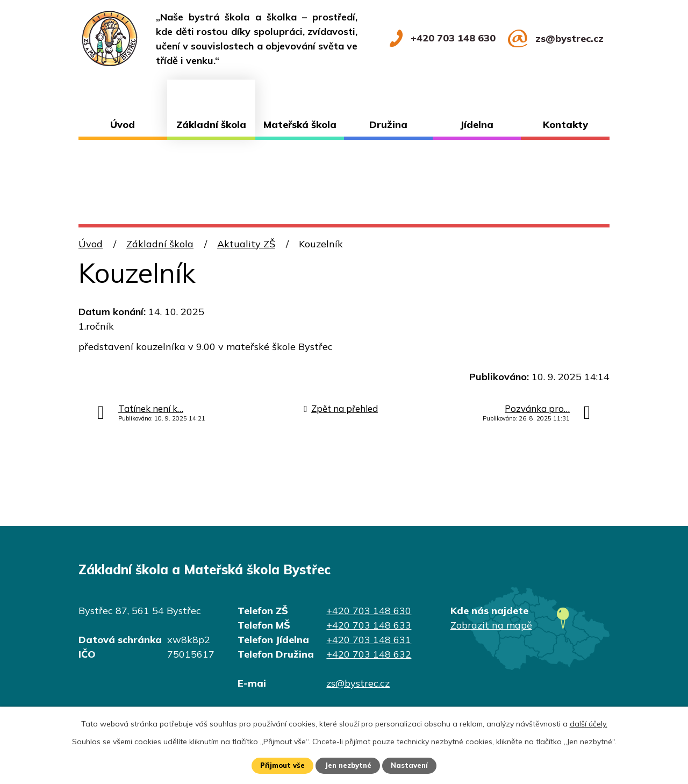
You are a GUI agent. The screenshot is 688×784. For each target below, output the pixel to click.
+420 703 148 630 (369, 611)
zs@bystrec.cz (358, 683)
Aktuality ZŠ (246, 244)
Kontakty (565, 124)
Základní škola (211, 124)
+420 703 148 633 (369, 625)
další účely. (589, 723)
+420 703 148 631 (369, 640)
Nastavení (414, 765)
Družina (388, 124)
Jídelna (477, 124)
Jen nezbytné (349, 765)
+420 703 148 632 (369, 654)
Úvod (123, 124)
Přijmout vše (279, 765)
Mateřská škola (300, 124)
